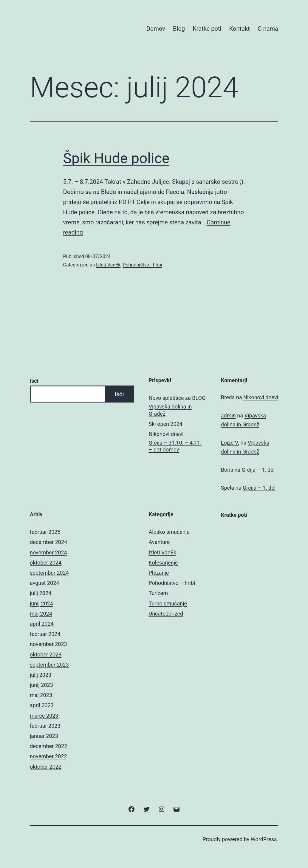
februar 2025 (45, 532)
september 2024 (49, 573)
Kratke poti (207, 29)
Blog (179, 29)
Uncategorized (166, 614)
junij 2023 (41, 685)
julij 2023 (41, 675)
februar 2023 (45, 726)
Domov (156, 29)
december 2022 (48, 746)
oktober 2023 (46, 655)
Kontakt (240, 29)
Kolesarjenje (163, 563)
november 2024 (48, 552)
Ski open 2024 (166, 424)
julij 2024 (41, 593)
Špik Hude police (116, 158)
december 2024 (48, 542)
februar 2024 (45, 634)
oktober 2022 (46, 767)
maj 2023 (41, 695)
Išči (34, 381)
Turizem (158, 593)
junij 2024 (41, 603)
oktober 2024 (46, 563)
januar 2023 (44, 736)
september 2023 (49, 665)
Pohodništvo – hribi (172, 583)
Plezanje (159, 573)
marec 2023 (44, 716)
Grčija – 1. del (258, 470)
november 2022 (48, 756)
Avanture (159, 542)
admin (228, 416)
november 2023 (48, 644)
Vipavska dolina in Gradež (170, 410)
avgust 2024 (44, 583)
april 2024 (42, 624)
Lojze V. (230, 443)
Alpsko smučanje (169, 532)
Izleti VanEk (108, 265)
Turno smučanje (168, 603)
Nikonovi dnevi (166, 434)
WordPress (264, 839)
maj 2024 (41, 614)
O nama (268, 29)
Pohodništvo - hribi (142, 265)
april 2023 (42, 705)
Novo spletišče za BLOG (177, 398)
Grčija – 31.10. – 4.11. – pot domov (175, 446)
